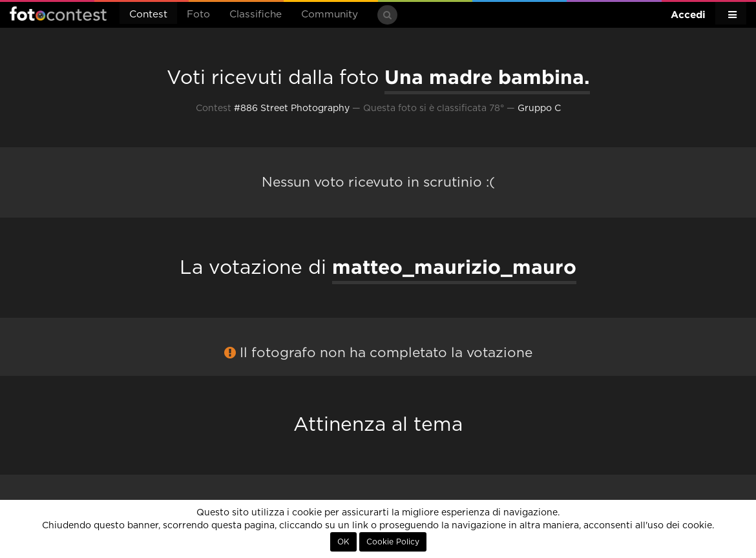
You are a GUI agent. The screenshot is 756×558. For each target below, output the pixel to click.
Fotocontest (58, 14)
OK (343, 542)
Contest (148, 15)
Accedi (688, 15)
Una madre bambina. (487, 77)
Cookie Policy (393, 542)
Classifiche (256, 15)
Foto (198, 15)
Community (330, 15)
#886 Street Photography (292, 108)
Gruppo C (539, 108)
